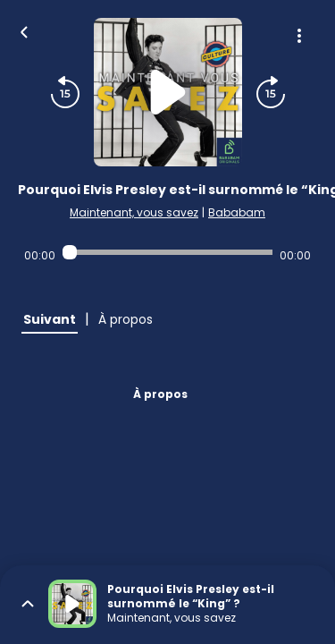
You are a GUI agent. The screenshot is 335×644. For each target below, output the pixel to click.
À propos (160, 394)
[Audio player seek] (167, 252)
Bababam (237, 212)
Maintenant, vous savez (134, 212)
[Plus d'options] (299, 36)
